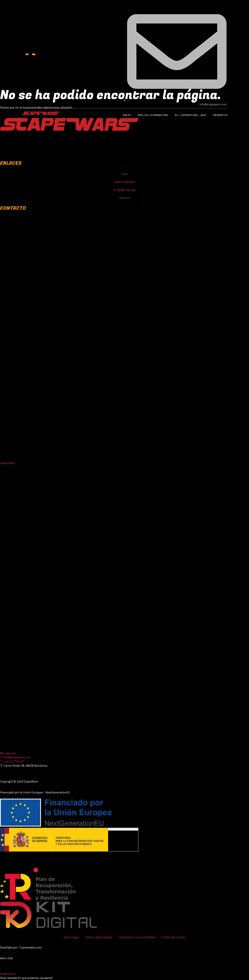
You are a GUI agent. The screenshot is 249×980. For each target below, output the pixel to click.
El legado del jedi (190, 115)
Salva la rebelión (153, 115)
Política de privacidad (99, 937)
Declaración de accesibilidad (137, 937)
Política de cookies (174, 937)
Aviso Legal (71, 937)
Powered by (15, 974)
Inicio (127, 115)
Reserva (220, 115)
